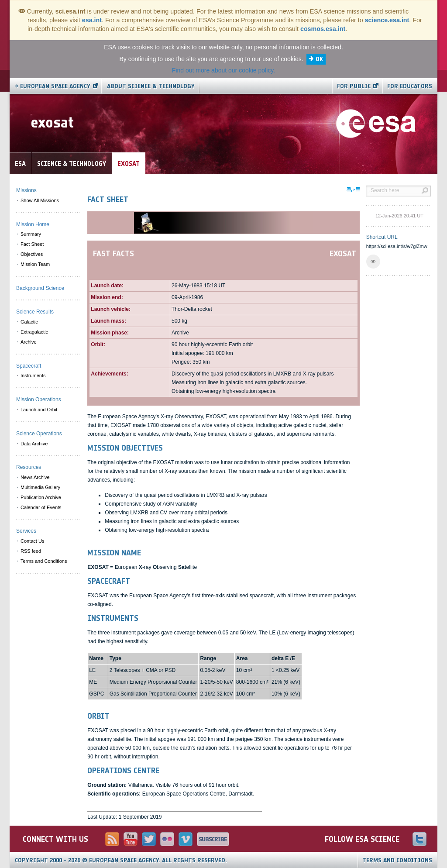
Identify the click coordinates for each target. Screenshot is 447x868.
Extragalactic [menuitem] (34, 332)
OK (319, 59)
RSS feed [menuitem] (31, 551)
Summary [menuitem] (31, 234)
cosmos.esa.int (323, 29)
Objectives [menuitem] (32, 254)
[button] (373, 262)
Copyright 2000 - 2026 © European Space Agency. (121, 860)
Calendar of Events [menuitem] (41, 507)
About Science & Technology (151, 86)
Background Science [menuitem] (40, 288)
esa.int (92, 20)
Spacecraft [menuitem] (29, 366)
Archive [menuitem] (29, 342)
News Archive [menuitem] (35, 477)
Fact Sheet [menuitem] (32, 244)
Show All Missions (40, 200)
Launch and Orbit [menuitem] (39, 410)
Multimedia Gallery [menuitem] (40, 487)
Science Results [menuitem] (35, 312)
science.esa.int (387, 20)
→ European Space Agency (53, 86)
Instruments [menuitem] (33, 375)
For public (354, 86)
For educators (410, 86)
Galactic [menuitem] (29, 322)
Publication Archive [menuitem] (41, 497)
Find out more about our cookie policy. (223, 70)
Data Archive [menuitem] (34, 444)
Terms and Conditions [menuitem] (44, 561)
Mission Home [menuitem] (33, 224)
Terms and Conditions (397, 860)
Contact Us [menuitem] (32, 541)
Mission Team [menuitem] (35, 264)
